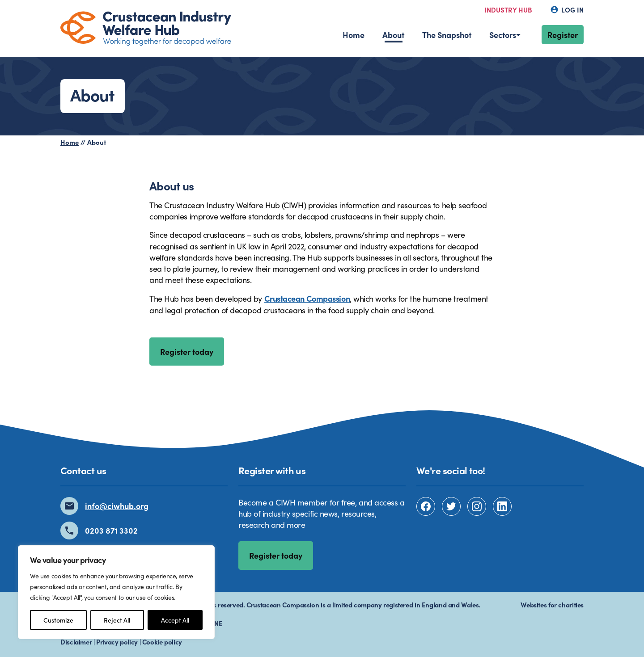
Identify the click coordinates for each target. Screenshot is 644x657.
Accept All (175, 620)
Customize (58, 620)
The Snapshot (447, 35)
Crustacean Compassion (307, 298)
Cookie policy (162, 642)
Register (563, 35)
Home (354, 35)
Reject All (117, 620)
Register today (187, 352)
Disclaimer (76, 642)
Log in (567, 10)
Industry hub (508, 10)
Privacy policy (117, 642)
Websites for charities (552, 604)
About (393, 35)
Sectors (503, 35)
